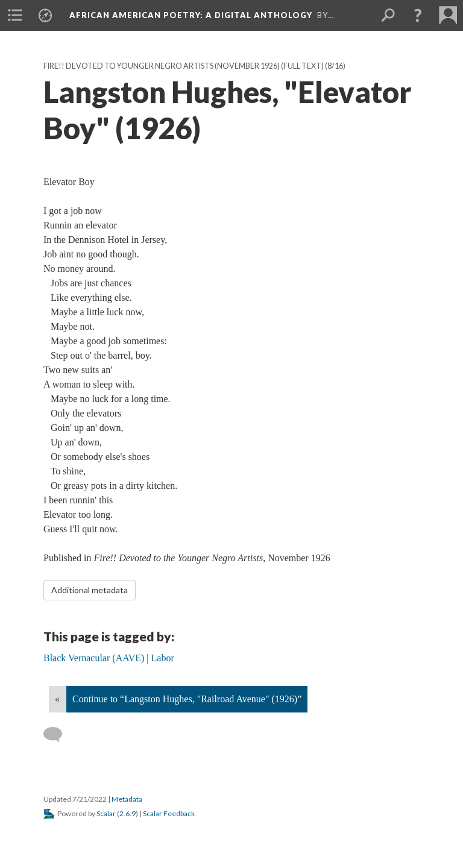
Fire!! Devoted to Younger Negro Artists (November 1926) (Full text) (184, 66)
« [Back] (57, 699)
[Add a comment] (58, 735)
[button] (418, 15)
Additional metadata (90, 590)
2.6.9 (128, 813)
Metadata (127, 799)
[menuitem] (15, 15)
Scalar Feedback (169, 813)
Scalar (106, 813)
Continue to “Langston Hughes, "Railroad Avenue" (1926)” (187, 699)
